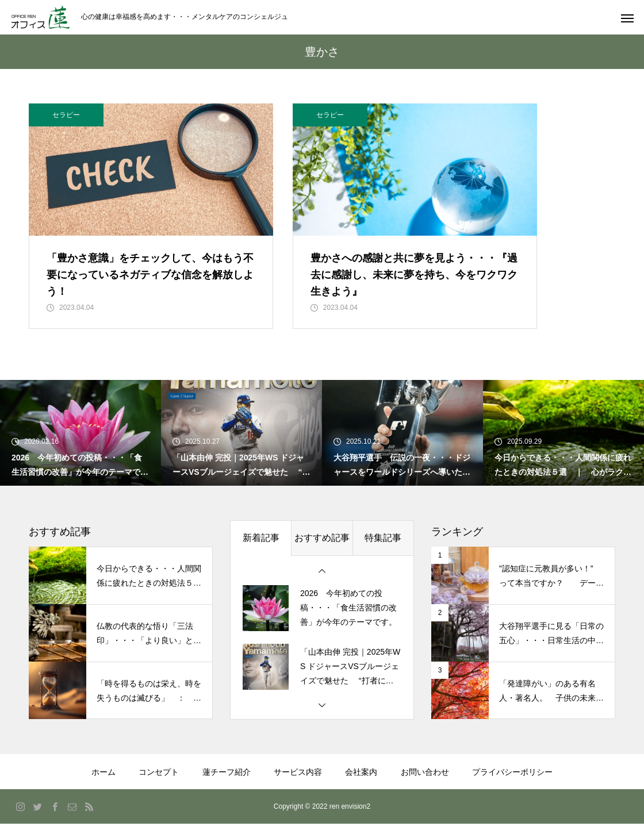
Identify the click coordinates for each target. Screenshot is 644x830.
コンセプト (159, 778)
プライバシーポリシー (512, 778)
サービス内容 (298, 778)
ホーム (103, 778)
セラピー (66, 115)
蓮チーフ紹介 (227, 778)
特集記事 (383, 544)
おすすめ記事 (322, 544)
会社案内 (361, 778)
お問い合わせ (425, 778)
